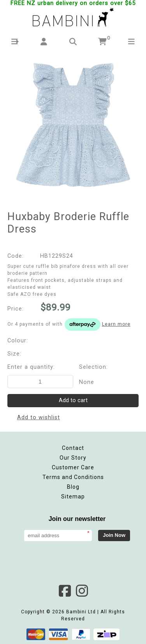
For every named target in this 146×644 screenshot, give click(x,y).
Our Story (73, 458)
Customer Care (73, 467)
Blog (73, 487)
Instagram (82, 591)
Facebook (65, 591)
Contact (73, 448)
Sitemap (73, 496)
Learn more (116, 324)
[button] (15, 42)
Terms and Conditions (73, 477)
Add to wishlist (39, 417)
